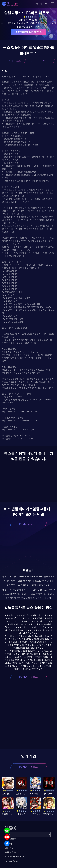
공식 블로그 (11, 839)
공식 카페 (9, 844)
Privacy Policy (12, 861)
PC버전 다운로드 (14, 61)
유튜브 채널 (11, 852)
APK (43, 61)
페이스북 (9, 848)
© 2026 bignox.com (14, 857)
